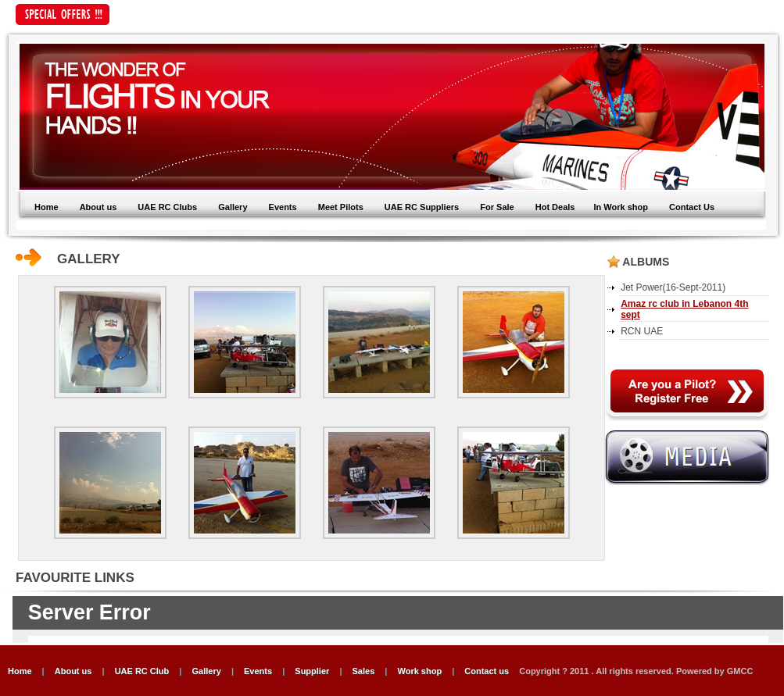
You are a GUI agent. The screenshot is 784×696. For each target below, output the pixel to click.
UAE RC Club (142, 671)
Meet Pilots (342, 207)
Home (47, 207)
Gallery (233, 207)
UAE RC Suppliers (422, 207)
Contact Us (692, 207)
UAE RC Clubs (167, 207)
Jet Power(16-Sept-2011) (673, 287)
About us (98, 207)
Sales (364, 671)
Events (284, 207)
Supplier (312, 671)
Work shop (419, 671)
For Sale (497, 207)
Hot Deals (555, 207)
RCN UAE (642, 331)
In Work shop (620, 207)
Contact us (488, 671)
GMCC (740, 671)
